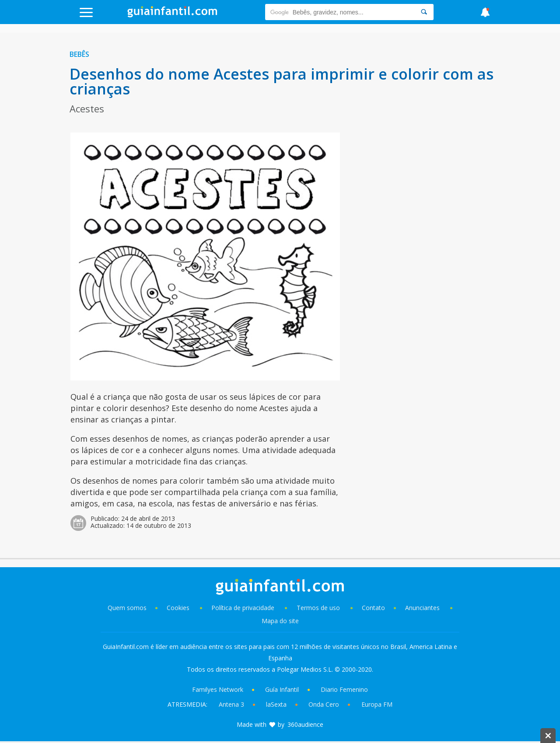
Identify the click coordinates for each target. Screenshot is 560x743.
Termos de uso (318, 608)
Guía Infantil (282, 689)
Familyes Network (218, 689)
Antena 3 (231, 704)
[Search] (424, 12)
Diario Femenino (344, 689)
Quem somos (127, 608)
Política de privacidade (244, 608)
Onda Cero (324, 704)
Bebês (79, 54)
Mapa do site (280, 621)
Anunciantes (422, 608)
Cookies (179, 608)
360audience (305, 724)
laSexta (276, 704)
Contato (373, 608)
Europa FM (377, 704)
